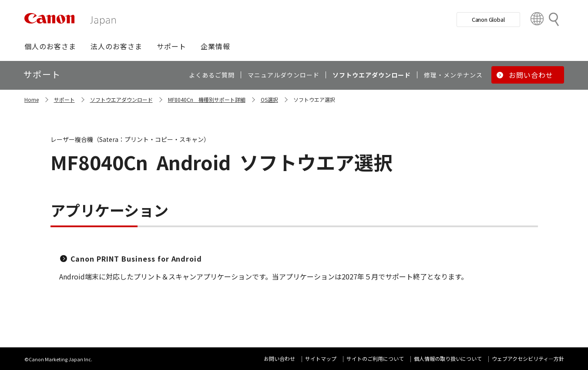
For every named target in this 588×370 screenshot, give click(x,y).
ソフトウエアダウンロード (121, 99)
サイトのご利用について (375, 358)
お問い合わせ (279, 358)
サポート (64, 99)
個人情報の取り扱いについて (448, 358)
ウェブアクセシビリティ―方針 (528, 358)
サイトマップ (321, 358)
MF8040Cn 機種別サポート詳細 (207, 99)
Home (32, 99)
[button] (50, 46)
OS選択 (269, 99)
